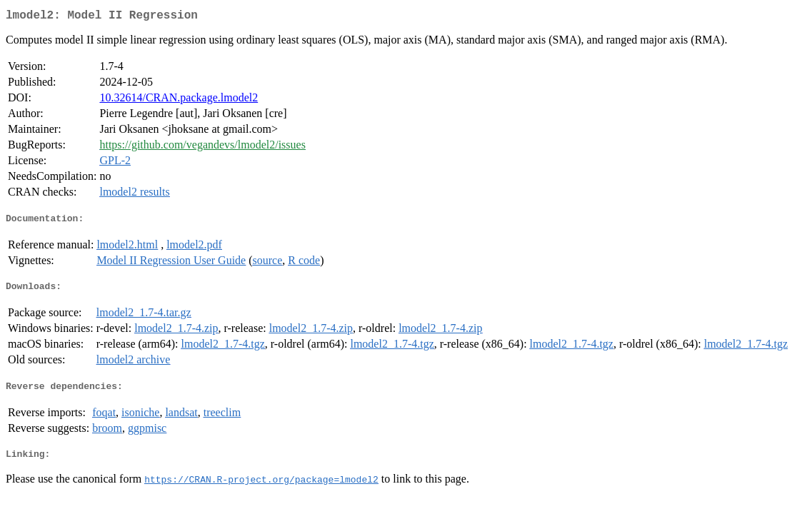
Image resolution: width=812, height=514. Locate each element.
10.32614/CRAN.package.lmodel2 (179, 100)
